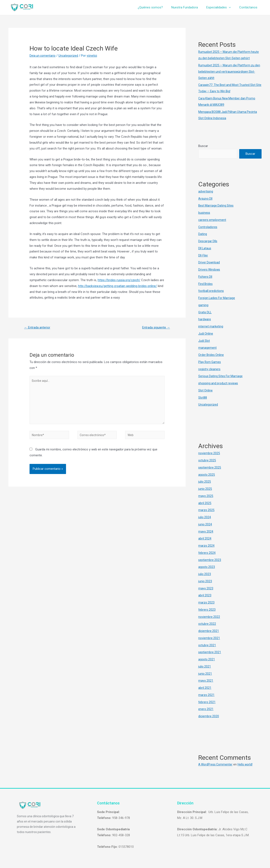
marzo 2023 (207, 602)
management (207, 348)
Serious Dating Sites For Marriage (221, 376)
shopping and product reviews (219, 383)
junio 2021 (205, 674)
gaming (203, 305)
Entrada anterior (38, 328)
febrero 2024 (207, 553)
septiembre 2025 (210, 467)
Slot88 (203, 398)
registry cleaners (210, 369)
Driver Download (209, 263)
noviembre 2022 (209, 617)
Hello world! (247, 764)
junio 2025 (205, 489)
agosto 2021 (207, 659)
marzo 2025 (207, 510)
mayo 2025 (206, 496)
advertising (206, 191)
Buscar (203, 146)
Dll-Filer (203, 255)
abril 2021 (205, 688)
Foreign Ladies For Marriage (218, 298)
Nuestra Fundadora (190, 8)
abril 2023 (205, 596)
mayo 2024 (206, 531)
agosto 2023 (207, 567)
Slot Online (206, 390)
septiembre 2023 (210, 560)
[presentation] (232, 8)
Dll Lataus (205, 248)
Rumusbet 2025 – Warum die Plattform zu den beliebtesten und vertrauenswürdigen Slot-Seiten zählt (227, 72)
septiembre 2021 (210, 652)
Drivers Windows (210, 270)
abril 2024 (205, 539)
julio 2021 (205, 666)
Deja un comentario (43, 56)
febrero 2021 (207, 702)
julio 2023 (205, 574)
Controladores (208, 227)
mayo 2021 (206, 681)
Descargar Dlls (208, 241)
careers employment (213, 220)
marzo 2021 (207, 695)
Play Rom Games (210, 362)
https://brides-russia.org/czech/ (120, 280)
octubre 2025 (207, 460)
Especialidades (222, 8)
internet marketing (211, 326)
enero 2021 (206, 709)
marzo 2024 (207, 546)
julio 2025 (205, 482)
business (205, 213)
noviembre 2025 (209, 453)
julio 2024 (205, 517)
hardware (205, 319)
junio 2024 (205, 524)
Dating (203, 234)
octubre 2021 (207, 645)
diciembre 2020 (209, 716)
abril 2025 (205, 503)
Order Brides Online (211, 355)
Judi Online (206, 334)
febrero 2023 (207, 610)
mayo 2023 (206, 588)
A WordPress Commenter (216, 764)
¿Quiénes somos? (158, 8)
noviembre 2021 (209, 638)
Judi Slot (204, 341)
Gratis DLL (205, 312)
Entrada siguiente (155, 328)
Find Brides (206, 284)
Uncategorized (70, 56)
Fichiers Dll (206, 277)
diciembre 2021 (209, 631)
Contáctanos (249, 8)
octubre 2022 (207, 624)
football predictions (212, 291)
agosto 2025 (207, 475)
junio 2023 (205, 581)
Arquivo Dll (206, 199)
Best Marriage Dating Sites (217, 206)
